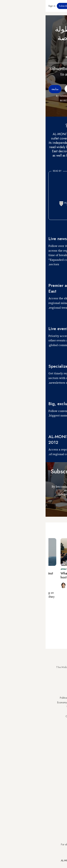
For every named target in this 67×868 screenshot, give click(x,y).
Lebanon (60, 735)
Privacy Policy (57, 756)
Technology (27, 707)
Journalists (28, 756)
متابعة (58, 507)
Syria (62, 739)
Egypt (61, 725)
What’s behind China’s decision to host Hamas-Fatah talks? (39, 575)
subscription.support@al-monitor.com (45, 838)
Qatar (61, 730)
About (30, 751)
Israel (61, 716)
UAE (62, 712)
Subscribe (18, 6)
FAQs (61, 761)
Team (30, 761)
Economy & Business (22, 702)
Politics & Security (24, 698)
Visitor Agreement (55, 751)
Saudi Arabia (57, 702)
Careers (29, 765)
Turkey (61, 698)
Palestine (60, 721)
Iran (62, 707)
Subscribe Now (52, 681)
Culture (29, 712)
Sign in (6, 6)
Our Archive (26, 716)
